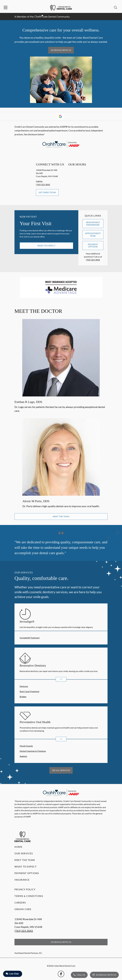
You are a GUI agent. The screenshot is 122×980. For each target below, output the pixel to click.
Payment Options (93, 245)
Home (18, 847)
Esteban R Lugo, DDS (28, 402)
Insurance (22, 880)
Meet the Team (61, 516)
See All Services (61, 770)
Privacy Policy (25, 889)
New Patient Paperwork (93, 223)
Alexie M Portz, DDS (36, 501)
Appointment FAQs (93, 234)
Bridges (23, 697)
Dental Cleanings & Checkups (33, 751)
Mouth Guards (26, 746)
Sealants (23, 756)
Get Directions (47, 192)
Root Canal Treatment (29, 691)
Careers (20, 903)
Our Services (24, 853)
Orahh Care (23, 909)
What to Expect (46, 246)
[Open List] (61, 679)
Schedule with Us (61, 50)
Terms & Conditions (29, 896)
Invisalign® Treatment (30, 638)
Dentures (24, 686)
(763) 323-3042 (43, 184)
